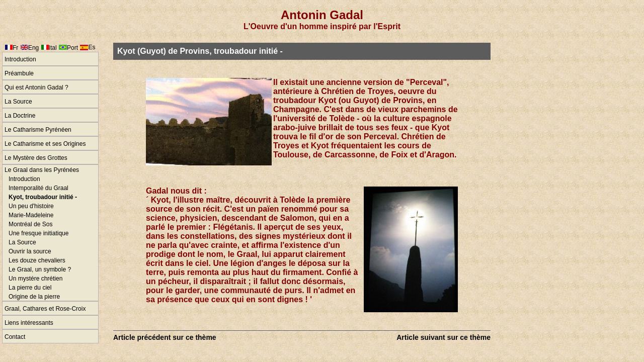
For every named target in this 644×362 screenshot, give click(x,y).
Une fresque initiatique (38, 233)
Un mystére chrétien (35, 279)
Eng (33, 48)
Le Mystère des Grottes (36, 158)
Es (92, 47)
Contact (15, 337)
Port (72, 48)
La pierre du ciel (30, 288)
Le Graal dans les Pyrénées (42, 170)
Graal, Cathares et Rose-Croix (45, 309)
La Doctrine (20, 116)
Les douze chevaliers (37, 260)
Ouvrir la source (30, 251)
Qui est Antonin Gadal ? (36, 87)
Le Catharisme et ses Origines (45, 144)
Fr (15, 48)
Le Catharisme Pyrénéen (38, 130)
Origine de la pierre (34, 297)
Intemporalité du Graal (38, 188)
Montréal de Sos (30, 224)
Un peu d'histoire (31, 206)
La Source (18, 102)
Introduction (20, 59)
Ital (53, 48)
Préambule (19, 73)
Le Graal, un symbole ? (40, 269)
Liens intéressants (29, 323)
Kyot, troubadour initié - (43, 197)
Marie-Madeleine (31, 215)
